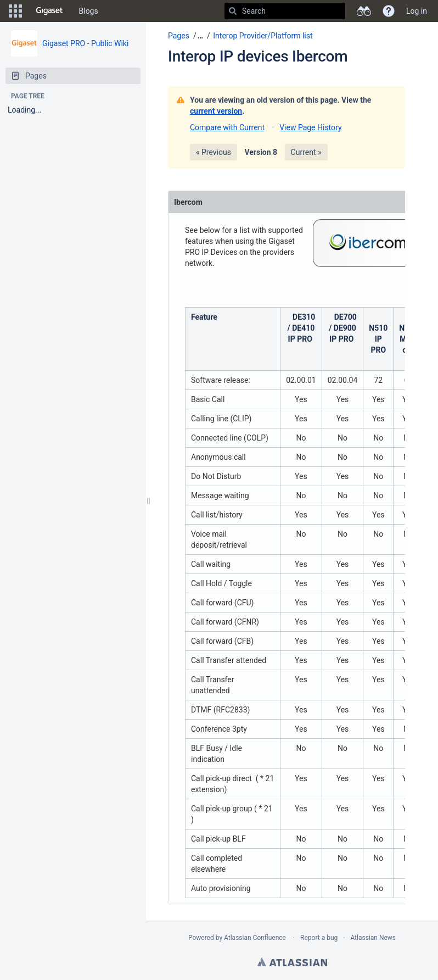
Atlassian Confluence (255, 938)
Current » (306, 152)
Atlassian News (373, 938)
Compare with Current (227, 127)
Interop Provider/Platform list (263, 36)
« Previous (214, 152)
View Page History (310, 127)
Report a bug (319, 938)
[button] (15, 11)
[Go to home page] (49, 11)
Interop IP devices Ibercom (258, 56)
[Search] (233, 11)
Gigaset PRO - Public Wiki (85, 43)
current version (216, 111)
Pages (179, 36)
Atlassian (292, 962)
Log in (417, 11)
